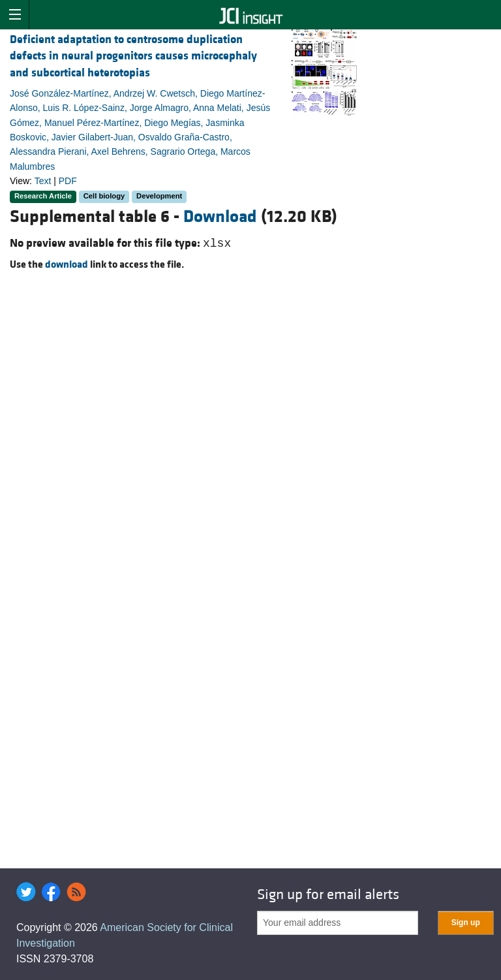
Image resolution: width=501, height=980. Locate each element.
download (67, 264)
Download (220, 217)
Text (43, 181)
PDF (68, 181)
